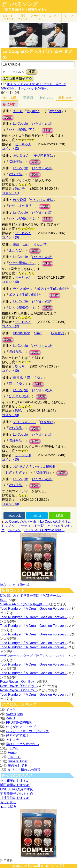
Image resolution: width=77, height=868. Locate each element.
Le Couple (20, 124)
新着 (23, 17)
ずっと (11, 710)
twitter (37, 516)
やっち (20, 366)
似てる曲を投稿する (17, 78)
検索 (32, 72)
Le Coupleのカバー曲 (20, 522)
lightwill (34, 866)
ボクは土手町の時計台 (53, 289)
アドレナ (13, 740)
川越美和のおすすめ (15, 798)
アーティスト (38, 17)
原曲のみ (65, 98)
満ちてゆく (35, 378)
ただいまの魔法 (42, 200)
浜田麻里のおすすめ (15, 785)
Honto (12, 753)
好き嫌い (47, 422)
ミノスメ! (69, 16)
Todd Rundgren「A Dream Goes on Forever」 (34, 609)
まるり (18, 111)
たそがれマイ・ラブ (21, 727)
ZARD (10, 718)
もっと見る (8, 802)
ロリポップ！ (55, 866)
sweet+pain (14, 714)
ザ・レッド (23, 455)
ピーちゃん (23, 144)
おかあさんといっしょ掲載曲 (34, 466)
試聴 (8, 117)
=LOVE (13, 748)
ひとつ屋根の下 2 (22, 130)
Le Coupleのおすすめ (56, 522)
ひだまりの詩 (42, 124)
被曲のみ (46, 98)
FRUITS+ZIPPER (19, 723)
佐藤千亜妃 (21, 244)
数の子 (20, 189)
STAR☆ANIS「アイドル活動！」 (25, 604)
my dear (33, 111)
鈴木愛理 (20, 200)
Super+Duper (18, 761)
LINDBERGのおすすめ (17, 789)
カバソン (54, 16)
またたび (40, 244)
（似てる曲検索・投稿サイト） (25, 10)
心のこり (14, 757)
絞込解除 (10, 104)
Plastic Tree (22, 333)
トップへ (8, 526)
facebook (14, 516)
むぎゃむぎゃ (15, 472)
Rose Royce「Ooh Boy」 (19, 682)
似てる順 (10, 98)
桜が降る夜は (43, 155)
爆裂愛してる (18, 766)
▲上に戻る (8, 806)
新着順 (28, 98)
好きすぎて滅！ (17, 735)
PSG (18, 411)
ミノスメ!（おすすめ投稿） (44, 530)
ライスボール (23, 289)
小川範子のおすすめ (15, 781)
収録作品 (15, 161)
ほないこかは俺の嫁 (15, 585)
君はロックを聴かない (22, 744)
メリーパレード (24, 422)
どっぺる (8, 17)
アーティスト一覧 (31, 526)
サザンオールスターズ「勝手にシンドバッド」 (34, 656)
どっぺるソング (20, 4)
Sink (37, 333)
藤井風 (18, 378)
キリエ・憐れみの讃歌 (24, 770)
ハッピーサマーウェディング (27, 731)
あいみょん (21, 155)
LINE (60, 516)
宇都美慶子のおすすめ (16, 794)
